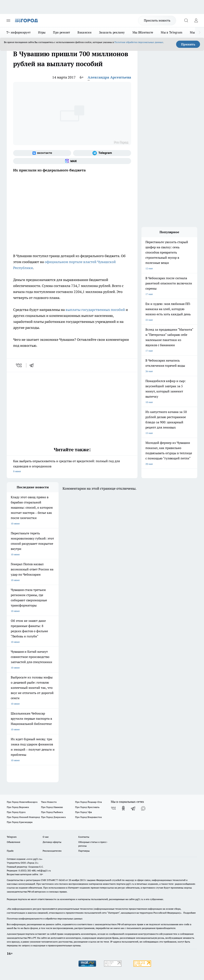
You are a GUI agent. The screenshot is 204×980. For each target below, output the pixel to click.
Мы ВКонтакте (143, 32)
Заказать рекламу (112, 32)
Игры (42, 32)
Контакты (84, 837)
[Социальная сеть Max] (72, 161)
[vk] (19, 365)
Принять (188, 44)
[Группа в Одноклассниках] (123, 808)
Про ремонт (61, 32)
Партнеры (84, 851)
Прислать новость (157, 20)
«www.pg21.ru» (34, 859)
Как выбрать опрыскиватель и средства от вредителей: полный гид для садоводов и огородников (72, 466)
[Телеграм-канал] (102, 153)
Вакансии (84, 32)
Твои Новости (49, 802)
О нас (46, 837)
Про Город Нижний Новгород (23, 817)
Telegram (12, 837)
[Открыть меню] (8, 21)
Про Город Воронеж (18, 807)
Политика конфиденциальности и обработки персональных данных (45, 919)
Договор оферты (52, 842)
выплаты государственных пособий (95, 310)
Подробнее (189, 913)
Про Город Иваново (52, 807)
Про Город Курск (16, 812)
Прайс (10, 851)
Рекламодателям (52, 851)
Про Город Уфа (83, 812)
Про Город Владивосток (88, 817)
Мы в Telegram (172, 32)
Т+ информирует (18, 32)
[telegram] (33, 365)
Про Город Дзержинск (53, 817)
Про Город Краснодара (20, 822)
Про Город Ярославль (87, 807)
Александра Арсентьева (109, 77)
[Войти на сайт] (196, 21)
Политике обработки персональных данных (139, 42)
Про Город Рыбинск (52, 812)
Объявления (13, 842)
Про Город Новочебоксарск (22, 802)
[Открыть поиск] (186, 21)
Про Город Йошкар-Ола (88, 802)
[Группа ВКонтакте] (42, 153)
